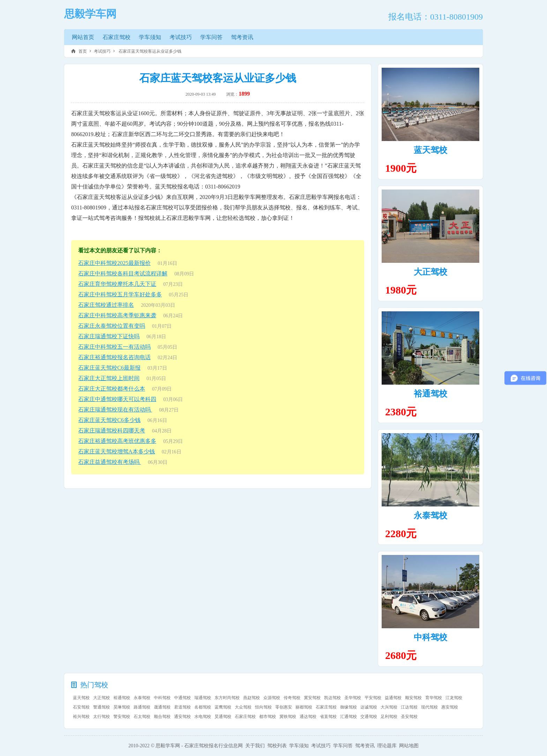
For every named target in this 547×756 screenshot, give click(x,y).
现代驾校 (429, 707)
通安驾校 (182, 717)
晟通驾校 (162, 707)
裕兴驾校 (81, 717)
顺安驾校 (413, 698)
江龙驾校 (454, 698)
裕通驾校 (430, 394)
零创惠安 (284, 707)
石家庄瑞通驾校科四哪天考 (112, 431)
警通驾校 (102, 707)
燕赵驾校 (252, 698)
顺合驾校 (162, 717)
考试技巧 (181, 37)
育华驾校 (434, 698)
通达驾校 (308, 717)
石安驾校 (81, 707)
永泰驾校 (430, 516)
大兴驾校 (389, 707)
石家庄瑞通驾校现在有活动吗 (115, 410)
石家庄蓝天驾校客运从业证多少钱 (149, 51)
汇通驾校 (349, 717)
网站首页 (83, 37)
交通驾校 (369, 717)
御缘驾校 (349, 707)
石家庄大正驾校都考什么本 (112, 389)
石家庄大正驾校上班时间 (109, 378)
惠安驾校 (450, 707)
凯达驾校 (332, 698)
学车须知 (150, 37)
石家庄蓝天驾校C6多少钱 (109, 420)
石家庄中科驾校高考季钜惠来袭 (117, 315)
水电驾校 (203, 717)
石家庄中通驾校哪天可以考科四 (117, 399)
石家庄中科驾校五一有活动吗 (114, 347)
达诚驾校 (369, 707)
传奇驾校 (292, 698)
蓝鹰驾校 (223, 707)
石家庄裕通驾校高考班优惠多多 (117, 441)
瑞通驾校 (203, 698)
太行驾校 (102, 717)
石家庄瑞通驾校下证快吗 (109, 336)
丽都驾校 (304, 707)
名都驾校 (203, 707)
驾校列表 (277, 746)
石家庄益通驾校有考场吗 (110, 462)
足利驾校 (389, 717)
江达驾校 (409, 707)
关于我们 (255, 746)
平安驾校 (373, 698)
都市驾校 (268, 717)
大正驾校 (430, 272)
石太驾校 (142, 717)
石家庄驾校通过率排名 (106, 305)
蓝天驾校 (430, 150)
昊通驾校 (223, 717)
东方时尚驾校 (227, 698)
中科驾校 (430, 637)
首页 (83, 51)
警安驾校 (122, 717)
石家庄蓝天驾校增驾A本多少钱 (117, 451)
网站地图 (409, 746)
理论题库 (387, 746)
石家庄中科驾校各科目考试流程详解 (123, 273)
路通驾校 (142, 707)
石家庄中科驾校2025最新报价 (114, 263)
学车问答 (211, 37)
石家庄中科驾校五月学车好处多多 (120, 294)
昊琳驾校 (122, 707)
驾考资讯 (242, 37)
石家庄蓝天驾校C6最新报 (109, 368)
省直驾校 (328, 717)
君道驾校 (182, 707)
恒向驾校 (263, 707)
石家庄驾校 (117, 37)
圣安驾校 (409, 717)
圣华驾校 (353, 698)
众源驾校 (272, 698)
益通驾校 (393, 698)
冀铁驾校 (288, 717)
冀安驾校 (312, 698)
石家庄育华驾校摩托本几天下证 (117, 284)
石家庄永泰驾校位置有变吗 (112, 326)
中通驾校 (182, 698)
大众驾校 (243, 707)
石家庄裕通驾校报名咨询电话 (114, 357)
